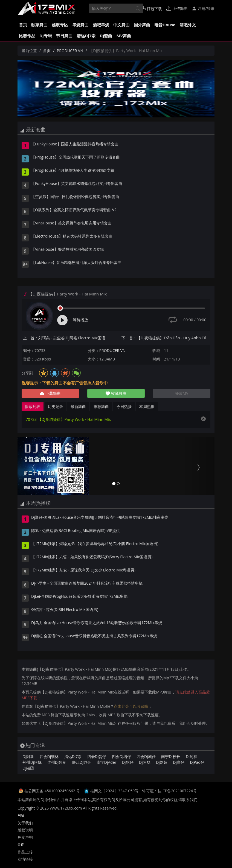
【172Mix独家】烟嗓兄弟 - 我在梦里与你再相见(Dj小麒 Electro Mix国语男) (95, 544)
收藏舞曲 (116, 393)
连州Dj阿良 (57, 762)
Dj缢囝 (28, 768)
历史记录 (56, 406)
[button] (32, 466)
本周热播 (147, 406)
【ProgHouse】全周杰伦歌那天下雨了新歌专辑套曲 (76, 157)
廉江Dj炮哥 (82, 762)
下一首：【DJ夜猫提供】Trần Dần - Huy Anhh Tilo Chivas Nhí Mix (166, 338)
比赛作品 (27, 36)
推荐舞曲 (101, 406)
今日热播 (124, 406)
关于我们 (25, 823)
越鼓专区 (60, 25)
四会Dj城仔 (146, 756)
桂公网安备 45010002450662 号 (53, 791)
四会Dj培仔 (121, 756)
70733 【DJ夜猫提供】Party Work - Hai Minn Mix (68, 419)
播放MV (182, 393)
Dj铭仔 (128, 762)
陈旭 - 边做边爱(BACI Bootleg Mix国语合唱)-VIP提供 (76, 531)
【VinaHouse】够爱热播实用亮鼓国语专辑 (68, 250)
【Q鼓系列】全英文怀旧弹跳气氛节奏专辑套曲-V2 (74, 210)
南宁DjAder (107, 762)
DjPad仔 (197, 762)
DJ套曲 (106, 36)
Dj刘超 (162, 762)
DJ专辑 (46, 36)
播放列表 (33, 406)
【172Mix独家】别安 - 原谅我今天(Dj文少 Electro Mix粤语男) (83, 570)
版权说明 (25, 830)
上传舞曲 (177, 8)
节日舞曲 (64, 36)
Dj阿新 (28, 756)
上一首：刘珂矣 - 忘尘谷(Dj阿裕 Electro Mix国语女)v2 (67, 338)
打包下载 (152, 9)
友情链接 (25, 859)
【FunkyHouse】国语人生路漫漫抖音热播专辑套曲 (75, 144)
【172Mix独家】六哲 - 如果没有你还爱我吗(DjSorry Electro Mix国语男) (92, 557)
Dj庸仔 (179, 762)
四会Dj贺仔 (97, 756)
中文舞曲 (121, 25)
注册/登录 (203, 8)
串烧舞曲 (80, 25)
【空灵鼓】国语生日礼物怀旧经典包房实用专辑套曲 (75, 197)
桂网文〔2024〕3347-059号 (114, 791)
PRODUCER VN (70, 51)
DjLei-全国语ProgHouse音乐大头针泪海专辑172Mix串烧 (79, 597)
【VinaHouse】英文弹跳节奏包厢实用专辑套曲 (71, 223)
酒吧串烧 (101, 25)
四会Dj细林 (49, 756)
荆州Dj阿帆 (32, 762)
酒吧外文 (188, 25)
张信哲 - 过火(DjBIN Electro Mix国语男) (65, 610)
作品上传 (25, 852)
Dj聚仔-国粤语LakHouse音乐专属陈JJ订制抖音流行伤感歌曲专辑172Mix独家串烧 (100, 518)
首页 (23, 25)
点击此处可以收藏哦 (131, 706)
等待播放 (80, 320)
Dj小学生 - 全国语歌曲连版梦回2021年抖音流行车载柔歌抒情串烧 (87, 584)
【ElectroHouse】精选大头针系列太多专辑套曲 (72, 236)
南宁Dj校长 (171, 756)
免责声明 (25, 837)
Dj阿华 (145, 762)
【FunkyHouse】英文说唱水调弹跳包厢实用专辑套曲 (77, 184)
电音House (165, 25)
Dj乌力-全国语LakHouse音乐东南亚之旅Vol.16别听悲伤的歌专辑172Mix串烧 (97, 623)
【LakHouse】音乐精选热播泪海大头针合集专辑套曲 (76, 263)
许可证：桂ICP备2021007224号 (169, 791)
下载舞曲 (50, 393)
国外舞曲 (142, 25)
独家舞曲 (39, 25)
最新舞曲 (78, 406)
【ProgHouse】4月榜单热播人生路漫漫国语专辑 (73, 171)
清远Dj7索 (86, 36)
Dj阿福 (192, 756)
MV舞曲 (124, 36)
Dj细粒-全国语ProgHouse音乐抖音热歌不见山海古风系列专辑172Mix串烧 (94, 636)
